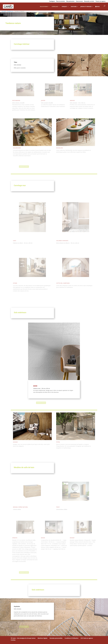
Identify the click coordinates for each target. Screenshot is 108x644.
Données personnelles (56, 638)
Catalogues (52, 1)
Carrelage (55, 7)
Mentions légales (43, 638)
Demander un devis (89, 1)
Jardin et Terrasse (86, 7)
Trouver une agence (101, 1)
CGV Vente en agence (87, 638)
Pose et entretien (61, 1)
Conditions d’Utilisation (72, 638)
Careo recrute (79, 1)
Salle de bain (44, 7)
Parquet (64, 7)
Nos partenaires (70, 1)
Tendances (10, 11)
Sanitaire (74, 7)
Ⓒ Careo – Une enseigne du (19, 638)
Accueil (4, 11)
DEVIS (97, 7)
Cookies (13, 640)
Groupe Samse (31, 638)
